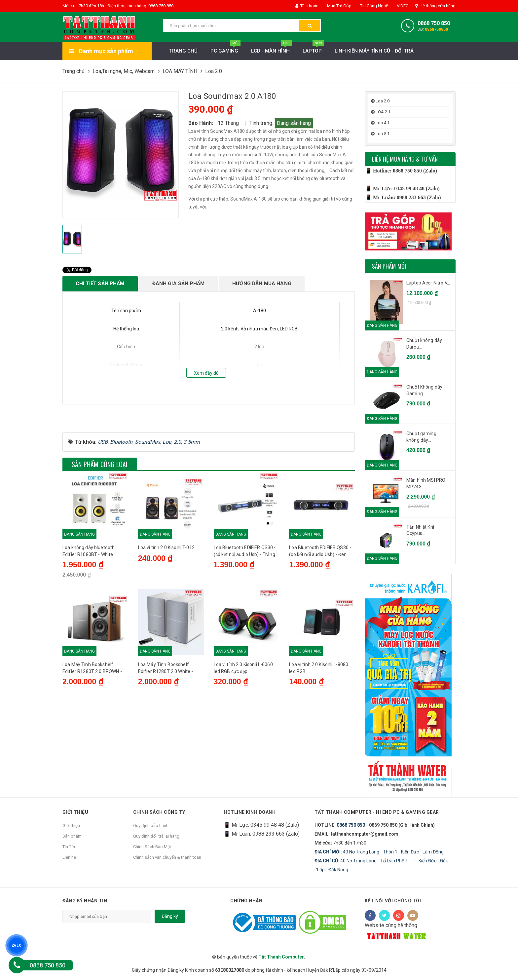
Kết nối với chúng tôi (393, 901)
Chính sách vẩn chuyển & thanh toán (167, 857)
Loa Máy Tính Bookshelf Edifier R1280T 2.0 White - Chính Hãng (166, 739)
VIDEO (402, 6)
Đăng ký (170, 916)
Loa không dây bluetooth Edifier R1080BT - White (89, 621)
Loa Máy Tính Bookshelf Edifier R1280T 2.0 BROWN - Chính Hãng (92, 739)
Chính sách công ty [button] (159, 812)
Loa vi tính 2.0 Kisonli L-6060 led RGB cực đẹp (243, 739)
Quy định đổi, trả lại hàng (156, 836)
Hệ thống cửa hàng (435, 6)
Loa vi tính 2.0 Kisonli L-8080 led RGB (319, 739)
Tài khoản (307, 6)
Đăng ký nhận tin (85, 901)
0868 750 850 (434, 23)
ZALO (16, 945)
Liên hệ (69, 857)
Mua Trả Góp (339, 6)
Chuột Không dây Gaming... (424, 390)
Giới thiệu (71, 826)
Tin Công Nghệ (374, 6)
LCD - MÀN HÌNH (272, 49)
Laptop (313, 49)
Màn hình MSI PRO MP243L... (426, 483)
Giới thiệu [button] (75, 812)
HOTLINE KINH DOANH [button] (250, 812)
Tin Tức (69, 847)
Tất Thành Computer (281, 957)
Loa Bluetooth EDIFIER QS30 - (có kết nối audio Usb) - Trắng (245, 621)
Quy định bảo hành (151, 826)
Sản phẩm (72, 836)
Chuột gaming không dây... (421, 437)
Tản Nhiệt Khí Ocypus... (420, 530)
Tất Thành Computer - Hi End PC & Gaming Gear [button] (377, 812)
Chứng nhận (246, 901)
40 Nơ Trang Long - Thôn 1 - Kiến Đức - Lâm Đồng (379, 852)
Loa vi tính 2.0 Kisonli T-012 (166, 618)
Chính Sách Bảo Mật (152, 847)
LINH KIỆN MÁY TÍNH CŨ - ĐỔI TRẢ (374, 51)
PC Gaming (225, 49)
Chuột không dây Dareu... (424, 344)
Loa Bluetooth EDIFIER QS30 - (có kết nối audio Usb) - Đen (320, 621)
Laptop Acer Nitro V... (428, 283)
